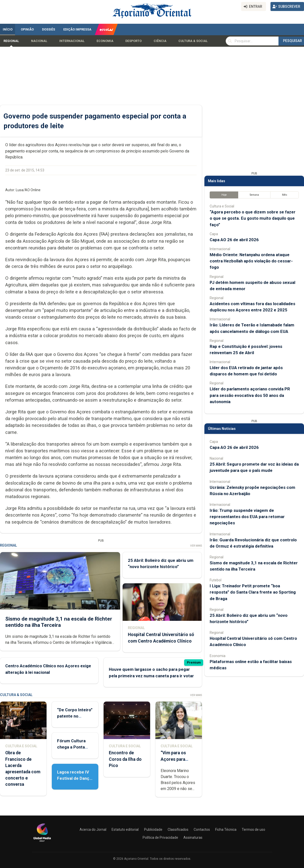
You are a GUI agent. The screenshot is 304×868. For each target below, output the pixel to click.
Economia (105, 41)
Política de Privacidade (160, 838)
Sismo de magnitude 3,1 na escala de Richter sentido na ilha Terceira (59, 622)
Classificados (178, 830)
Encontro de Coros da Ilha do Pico (125, 759)
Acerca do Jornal (93, 830)
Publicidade (153, 830)
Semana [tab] (254, 195)
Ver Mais (196, 546)
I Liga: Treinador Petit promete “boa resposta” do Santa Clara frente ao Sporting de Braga (253, 592)
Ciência (160, 41)
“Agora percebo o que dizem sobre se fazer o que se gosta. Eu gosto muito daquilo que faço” (253, 218)
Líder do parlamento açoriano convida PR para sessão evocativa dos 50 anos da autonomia (250, 395)
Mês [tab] (285, 195)
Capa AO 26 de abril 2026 (234, 240)
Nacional (39, 41)
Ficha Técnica (226, 830)
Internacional (72, 41)
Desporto (133, 41)
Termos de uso (253, 830)
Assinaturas (193, 838)
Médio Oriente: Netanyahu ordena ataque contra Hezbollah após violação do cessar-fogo (251, 261)
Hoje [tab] (224, 195)
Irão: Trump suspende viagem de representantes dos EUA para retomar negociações (247, 517)
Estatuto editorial (125, 830)
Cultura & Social (193, 41)
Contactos (202, 830)
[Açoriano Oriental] (42, 842)
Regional (11, 41)
